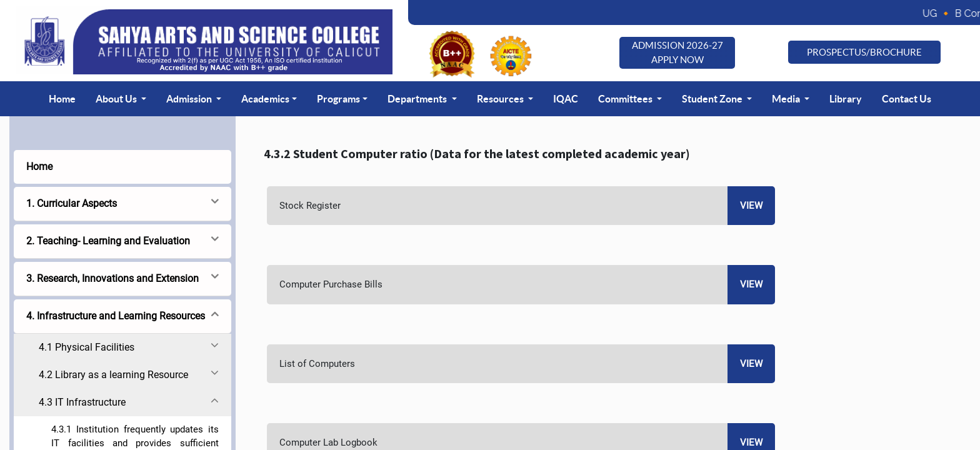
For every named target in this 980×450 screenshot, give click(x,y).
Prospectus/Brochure (864, 52)
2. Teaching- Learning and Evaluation (108, 241)
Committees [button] (626, 99)
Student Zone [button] (713, 99)
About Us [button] (117, 99)
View (751, 206)
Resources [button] (501, 99)
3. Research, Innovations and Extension (112, 278)
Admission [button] (190, 99)
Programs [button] (338, 99)
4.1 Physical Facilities (87, 347)
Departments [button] (418, 99)
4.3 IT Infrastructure (82, 402)
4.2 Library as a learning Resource (113, 375)
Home (62, 99)
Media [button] (787, 99)
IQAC (566, 99)
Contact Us (907, 99)
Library (846, 99)
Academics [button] (265, 99)
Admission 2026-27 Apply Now (677, 52)
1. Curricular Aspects (72, 203)
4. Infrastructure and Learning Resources (116, 316)
